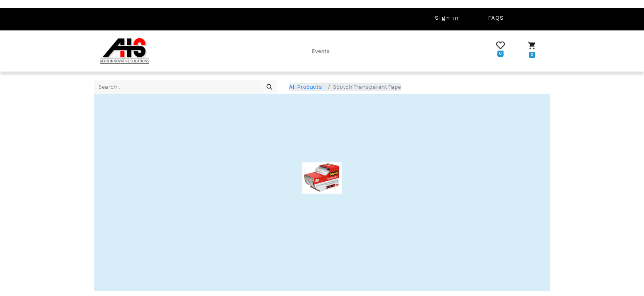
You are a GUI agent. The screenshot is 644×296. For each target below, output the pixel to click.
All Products (306, 87)
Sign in (447, 18)
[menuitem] (321, 51)
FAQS (496, 18)
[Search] (269, 87)
